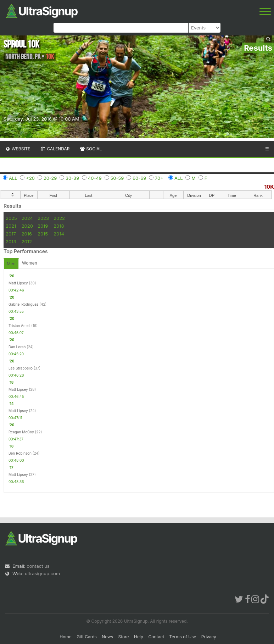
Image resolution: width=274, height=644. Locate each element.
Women (30, 263)
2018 (59, 226)
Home (66, 637)
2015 (43, 234)
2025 (11, 218)
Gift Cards (87, 637)
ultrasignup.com (42, 573)
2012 (27, 241)
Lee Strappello (21, 368)
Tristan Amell (19, 326)
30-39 (72, 178)
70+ (159, 178)
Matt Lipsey (18, 283)
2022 (59, 218)
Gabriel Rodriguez (24, 304)
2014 (59, 234)
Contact (156, 637)
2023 (43, 218)
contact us (38, 566)
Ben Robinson (20, 453)
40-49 (95, 178)
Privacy (209, 637)
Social (91, 149)
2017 (11, 234)
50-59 (117, 178)
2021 (11, 226)
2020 (27, 226)
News (107, 637)
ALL (13, 178)
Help (139, 637)
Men (11, 264)
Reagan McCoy (21, 432)
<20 (30, 178)
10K (269, 187)
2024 (27, 218)
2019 (43, 226)
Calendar (55, 149)
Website (18, 149)
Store (124, 637)
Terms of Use (183, 637)
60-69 (139, 178)
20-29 (50, 178)
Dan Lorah (17, 347)
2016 (27, 234)
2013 (11, 241)
